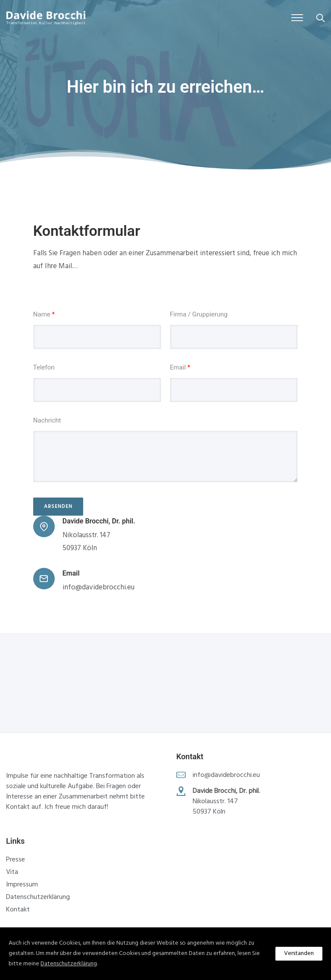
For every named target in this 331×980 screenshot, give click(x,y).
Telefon (44, 367)
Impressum (22, 885)
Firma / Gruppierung (199, 314)
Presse (16, 860)
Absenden (58, 507)
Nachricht (47, 420)
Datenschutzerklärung (38, 897)
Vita (12, 872)
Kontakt (18, 910)
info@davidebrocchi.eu (98, 587)
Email (180, 367)
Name (44, 314)
